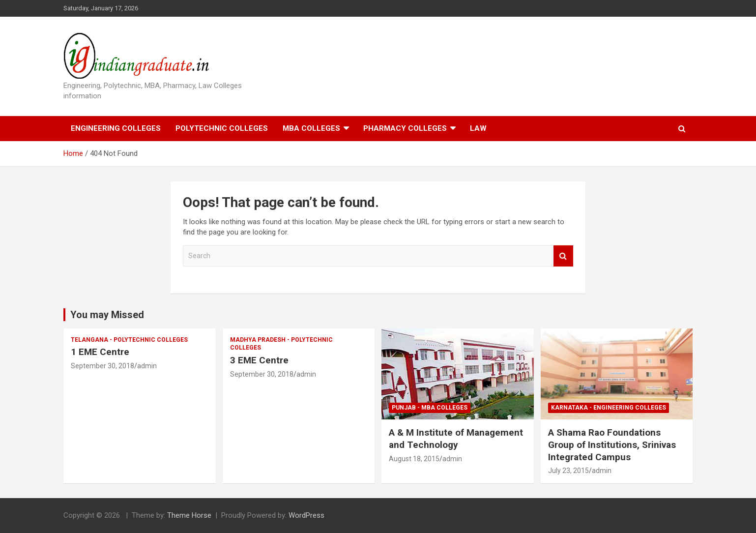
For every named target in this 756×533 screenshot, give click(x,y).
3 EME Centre (259, 360)
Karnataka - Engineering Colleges (609, 408)
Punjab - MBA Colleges (430, 408)
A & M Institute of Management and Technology (456, 439)
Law (478, 128)
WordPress (306, 515)
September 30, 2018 (102, 366)
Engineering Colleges (116, 128)
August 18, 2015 (414, 459)
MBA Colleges (311, 128)
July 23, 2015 (568, 471)
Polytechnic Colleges (222, 128)
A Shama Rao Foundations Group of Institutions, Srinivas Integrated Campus (612, 444)
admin (147, 366)
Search (563, 256)
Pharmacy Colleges (405, 128)
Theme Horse (189, 515)
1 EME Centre (100, 352)
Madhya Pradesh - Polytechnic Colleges (281, 344)
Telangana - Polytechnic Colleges (129, 340)
